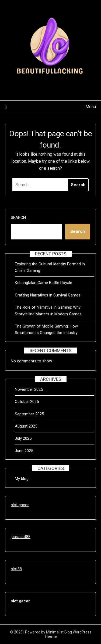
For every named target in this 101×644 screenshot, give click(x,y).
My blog (22, 479)
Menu (91, 107)
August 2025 (26, 426)
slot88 (16, 569)
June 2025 (24, 451)
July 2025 (23, 438)
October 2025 (27, 402)
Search (18, 218)
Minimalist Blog (59, 632)
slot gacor (20, 505)
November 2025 (29, 389)
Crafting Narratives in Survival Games (48, 295)
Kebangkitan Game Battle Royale (43, 283)
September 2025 (29, 414)
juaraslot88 (21, 537)
